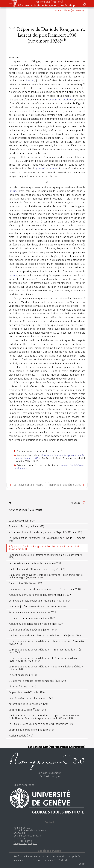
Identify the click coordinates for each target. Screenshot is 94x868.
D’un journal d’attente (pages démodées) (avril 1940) (38, 681)
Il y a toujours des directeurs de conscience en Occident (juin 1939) (45, 589)
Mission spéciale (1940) (21, 736)
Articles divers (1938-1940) (49, 2)
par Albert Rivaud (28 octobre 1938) (47, 539)
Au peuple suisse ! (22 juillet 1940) (27, 692)
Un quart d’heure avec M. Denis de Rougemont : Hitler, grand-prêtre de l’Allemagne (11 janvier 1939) (46, 576)
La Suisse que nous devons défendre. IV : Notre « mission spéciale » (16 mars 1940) (46, 668)
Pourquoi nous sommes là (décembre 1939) (33, 612)
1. (15, 451)
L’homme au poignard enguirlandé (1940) (31, 730)
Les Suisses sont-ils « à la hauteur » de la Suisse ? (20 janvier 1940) (45, 636)
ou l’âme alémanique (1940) (31, 698)
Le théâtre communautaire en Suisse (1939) (33, 618)
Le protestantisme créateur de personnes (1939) (35, 563)
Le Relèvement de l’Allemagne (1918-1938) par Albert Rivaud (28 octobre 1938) (30, 485)
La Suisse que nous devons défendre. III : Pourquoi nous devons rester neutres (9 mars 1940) (44, 660)
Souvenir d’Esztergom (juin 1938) (26, 526)
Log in (82, 864)
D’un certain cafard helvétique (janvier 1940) (33, 630)
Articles (75, 503)
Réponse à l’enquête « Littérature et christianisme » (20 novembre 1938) (68, 485)
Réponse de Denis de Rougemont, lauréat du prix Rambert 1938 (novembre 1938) (49, 5)
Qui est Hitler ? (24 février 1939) (25, 583)
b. (15, 465)
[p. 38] (53, 283)
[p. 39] (82, 409)
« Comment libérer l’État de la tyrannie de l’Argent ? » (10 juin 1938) (45, 532)
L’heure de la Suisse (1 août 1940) (28, 710)
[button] (10, 4)
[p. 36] (12, 28)
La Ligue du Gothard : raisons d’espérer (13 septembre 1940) (41, 724)
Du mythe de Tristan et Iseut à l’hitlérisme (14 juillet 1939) (40, 601)
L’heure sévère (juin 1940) (22, 687)
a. (15, 455)
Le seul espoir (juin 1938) (22, 521)
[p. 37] (12, 158)
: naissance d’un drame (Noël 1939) (36, 624)
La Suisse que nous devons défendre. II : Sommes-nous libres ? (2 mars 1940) (45, 651)
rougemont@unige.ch (25, 843)
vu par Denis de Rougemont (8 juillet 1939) (40, 595)
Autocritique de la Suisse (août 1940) (29, 704)
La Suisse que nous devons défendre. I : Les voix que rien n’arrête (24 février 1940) (47, 643)
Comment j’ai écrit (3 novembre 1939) (37, 607)
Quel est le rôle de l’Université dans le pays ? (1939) (37, 569)
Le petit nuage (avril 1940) (23, 675)
